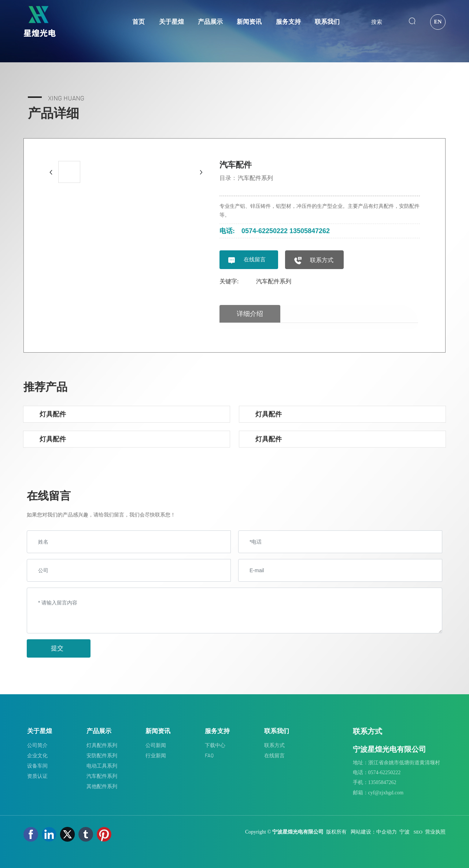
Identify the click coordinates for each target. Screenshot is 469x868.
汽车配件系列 (255, 178)
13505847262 (310, 231)
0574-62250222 (265, 231)
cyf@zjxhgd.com (386, 793)
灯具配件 (53, 414)
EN (438, 22)
